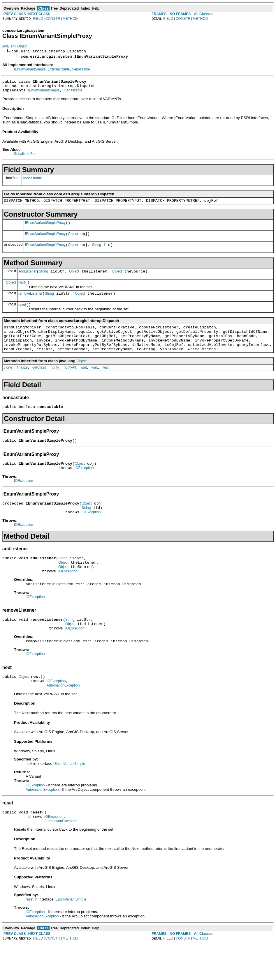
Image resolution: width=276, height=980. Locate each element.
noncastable (32, 181)
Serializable (81, 69)
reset (22, 314)
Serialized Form (26, 156)
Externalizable (59, 69)
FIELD (38, 19)
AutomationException (63, 717)
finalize (22, 383)
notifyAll (70, 383)
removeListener (30, 302)
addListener (28, 278)
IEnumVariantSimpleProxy (45, 227)
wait (83, 383)
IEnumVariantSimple (30, 69)
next (22, 290)
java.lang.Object (15, 46)
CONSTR (53, 19)
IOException (84, 487)
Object (73, 239)
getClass (39, 383)
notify (55, 383)
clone (8, 383)
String (97, 251)
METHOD (70, 19)
